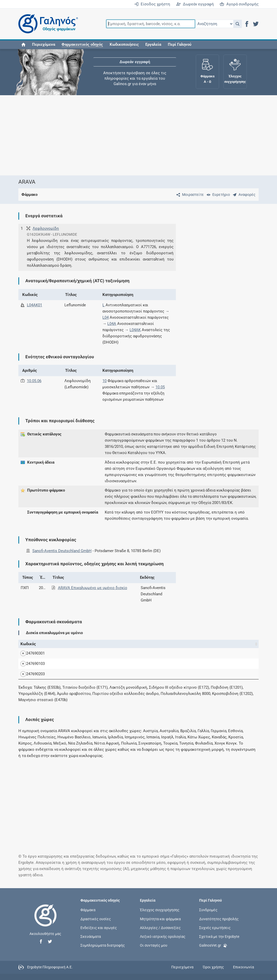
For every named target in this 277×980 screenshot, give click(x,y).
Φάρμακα (88, 916)
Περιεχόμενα (44, 44)
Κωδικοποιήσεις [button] (124, 44)
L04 (106, 317)
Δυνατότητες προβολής (219, 925)
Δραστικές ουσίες (96, 925)
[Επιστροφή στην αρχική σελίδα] (46, 927)
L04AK (135, 330)
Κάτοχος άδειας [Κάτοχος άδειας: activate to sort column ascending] (208, 644)
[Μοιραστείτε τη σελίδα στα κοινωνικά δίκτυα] (189, 195)
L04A (112, 324)
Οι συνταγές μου (154, 952)
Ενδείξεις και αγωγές (99, 934)
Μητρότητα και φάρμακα (160, 925)
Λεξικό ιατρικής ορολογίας (163, 942)
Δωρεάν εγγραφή (195, 4)
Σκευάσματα (91, 942)
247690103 (30, 670)
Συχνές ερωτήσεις (215, 934)
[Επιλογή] (214, 24)
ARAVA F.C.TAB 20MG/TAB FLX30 (80, 680)
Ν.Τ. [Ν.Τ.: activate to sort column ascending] (158, 644)
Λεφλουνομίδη (46, 228)
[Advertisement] (139, 135)
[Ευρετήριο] (217, 195)
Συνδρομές (208, 916)
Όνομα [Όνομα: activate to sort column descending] (50, 644)
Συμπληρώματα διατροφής (103, 952)
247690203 (30, 680)
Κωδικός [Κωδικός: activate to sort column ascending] (28, 644)
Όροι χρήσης (213, 973)
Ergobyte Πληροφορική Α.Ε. (50, 973)
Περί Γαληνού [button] (180, 44)
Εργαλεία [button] (153, 44)
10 (104, 381)
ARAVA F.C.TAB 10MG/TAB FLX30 (80, 670)
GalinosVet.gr (213, 951)
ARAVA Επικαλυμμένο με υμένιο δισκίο (93, 588)
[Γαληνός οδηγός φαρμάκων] (47, 24)
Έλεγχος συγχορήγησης (160, 916)
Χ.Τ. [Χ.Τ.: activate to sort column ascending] (172, 644)
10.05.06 (34, 381)
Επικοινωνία (244, 973)
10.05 (160, 387)
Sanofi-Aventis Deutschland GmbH (62, 551)
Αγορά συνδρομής (239, 4)
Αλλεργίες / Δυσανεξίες (160, 934)
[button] (238, 24)
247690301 (30, 656)
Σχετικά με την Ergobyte (219, 942)
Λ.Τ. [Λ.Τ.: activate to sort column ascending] (187, 644)
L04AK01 (35, 305)
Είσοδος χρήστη (152, 4)
